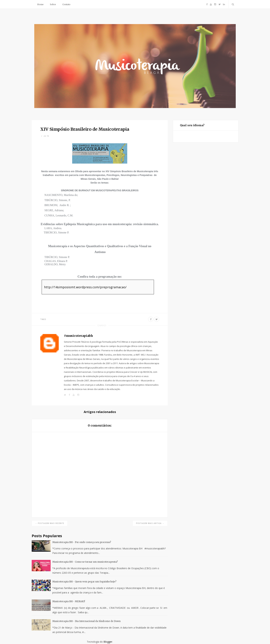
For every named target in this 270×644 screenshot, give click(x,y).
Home (40, 4)
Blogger (108, 642)
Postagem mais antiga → (150, 523)
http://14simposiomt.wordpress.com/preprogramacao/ (85, 287)
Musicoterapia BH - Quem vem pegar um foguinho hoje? (84, 582)
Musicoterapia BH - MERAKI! (69, 601)
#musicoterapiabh (78, 336)
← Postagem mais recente (50, 523)
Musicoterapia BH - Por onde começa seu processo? (82, 542)
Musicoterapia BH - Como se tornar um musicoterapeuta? (85, 562)
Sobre (53, 4)
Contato (66, 4)
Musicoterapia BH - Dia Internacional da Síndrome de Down (86, 621)
